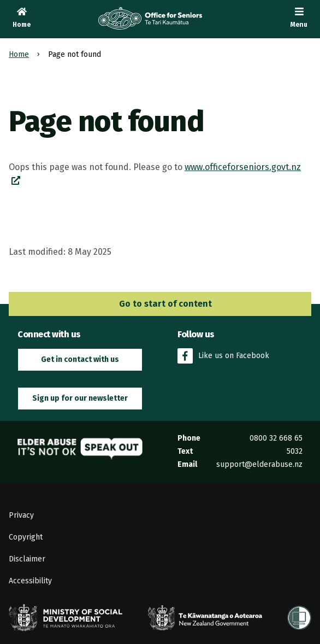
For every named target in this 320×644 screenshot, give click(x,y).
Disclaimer (27, 559)
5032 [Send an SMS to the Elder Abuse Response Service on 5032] (295, 451)
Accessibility (30, 581)
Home (19, 54)
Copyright (26, 537)
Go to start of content (160, 304)
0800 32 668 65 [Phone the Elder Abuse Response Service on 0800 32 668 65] (276, 438)
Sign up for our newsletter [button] (80, 398)
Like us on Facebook (223, 356)
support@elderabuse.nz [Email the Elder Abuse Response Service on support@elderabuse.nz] (259, 464)
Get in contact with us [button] (80, 359)
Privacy (21, 515)
